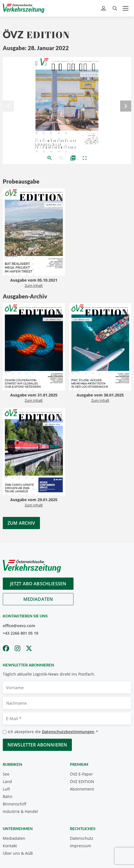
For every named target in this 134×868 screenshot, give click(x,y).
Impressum (80, 846)
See (6, 774)
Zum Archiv (21, 523)
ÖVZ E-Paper (81, 774)
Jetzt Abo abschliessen (38, 584)
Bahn (8, 796)
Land (7, 781)
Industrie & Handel (20, 811)
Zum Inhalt (34, 285)
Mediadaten (38, 599)
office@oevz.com (19, 626)
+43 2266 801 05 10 (21, 633)
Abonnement (82, 789)
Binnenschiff (15, 804)
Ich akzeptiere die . (53, 732)
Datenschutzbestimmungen (68, 732)
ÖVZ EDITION (82, 781)
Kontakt (10, 846)
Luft (6, 789)
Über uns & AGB (18, 853)
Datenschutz (82, 838)
